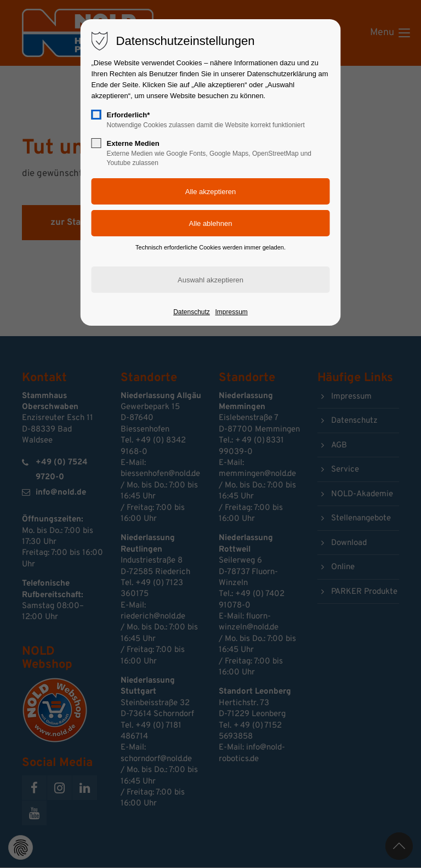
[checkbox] (96, 115)
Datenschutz (192, 312)
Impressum (231, 312)
